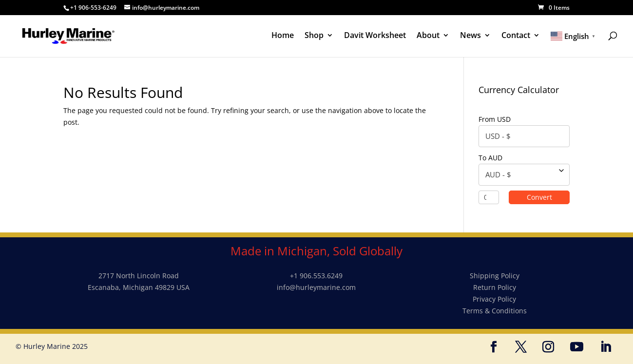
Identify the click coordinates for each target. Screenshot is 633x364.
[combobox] (524, 136)
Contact (516, 36)
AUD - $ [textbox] (498, 174)
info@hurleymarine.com (316, 287)
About (428, 36)
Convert (546, 197)
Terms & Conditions (495, 311)
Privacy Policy (494, 299)
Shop (314, 36)
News (470, 36)
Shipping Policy (495, 276)
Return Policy (495, 287)
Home (283, 36)
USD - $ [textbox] (498, 136)
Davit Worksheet (375, 36)
